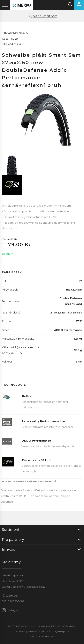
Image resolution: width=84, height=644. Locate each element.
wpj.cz (51, 636)
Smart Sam (50, 16)
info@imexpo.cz (60, 631)
